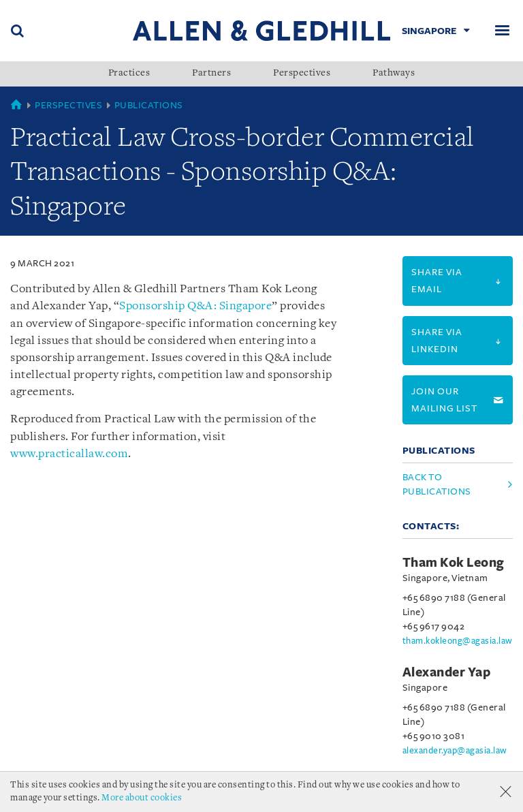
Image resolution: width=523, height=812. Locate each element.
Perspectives (302, 74)
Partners (211, 74)
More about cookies (142, 798)
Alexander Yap (447, 672)
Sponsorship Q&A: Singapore (195, 306)
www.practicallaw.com (69, 454)
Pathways (394, 74)
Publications (149, 105)
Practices (129, 74)
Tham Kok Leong (454, 563)
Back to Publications (437, 484)
